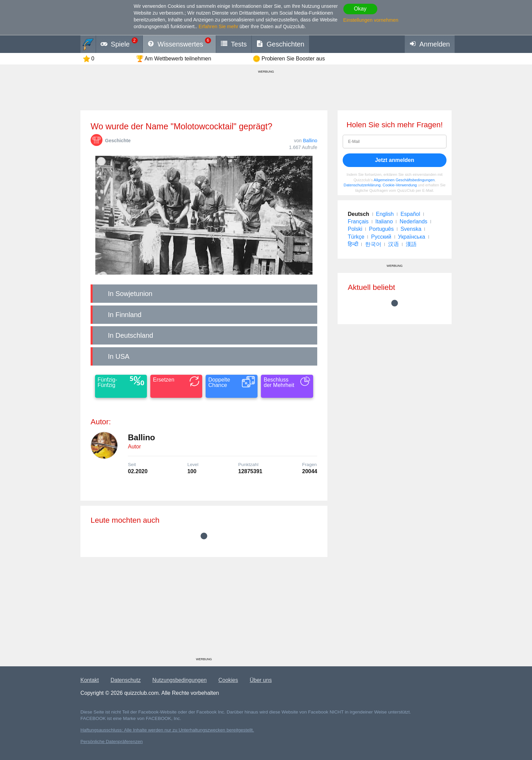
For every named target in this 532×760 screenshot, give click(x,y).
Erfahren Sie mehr (218, 26)
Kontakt (90, 680)
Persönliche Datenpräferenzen (112, 742)
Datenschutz (126, 680)
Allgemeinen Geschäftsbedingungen (404, 180)
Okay (360, 9)
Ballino (310, 141)
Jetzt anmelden (395, 160)
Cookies (228, 680)
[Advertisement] (204, 610)
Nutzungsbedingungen (179, 680)
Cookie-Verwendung (400, 185)
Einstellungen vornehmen (371, 20)
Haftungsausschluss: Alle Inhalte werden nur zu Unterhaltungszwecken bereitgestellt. (167, 730)
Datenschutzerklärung (362, 185)
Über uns (261, 680)
